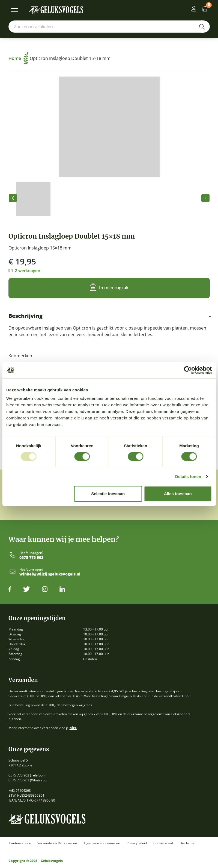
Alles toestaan (178, 494)
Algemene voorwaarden (102, 843)
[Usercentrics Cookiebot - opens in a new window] (188, 370)
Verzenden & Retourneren (57, 843)
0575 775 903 (31, 558)
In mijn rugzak (114, 287)
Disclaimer (188, 843)
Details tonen (188, 476)
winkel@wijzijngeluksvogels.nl (50, 574)
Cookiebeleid (163, 843)
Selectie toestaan (108, 494)
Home (18, 58)
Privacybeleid (137, 843)
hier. (73, 728)
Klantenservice (20, 843)
